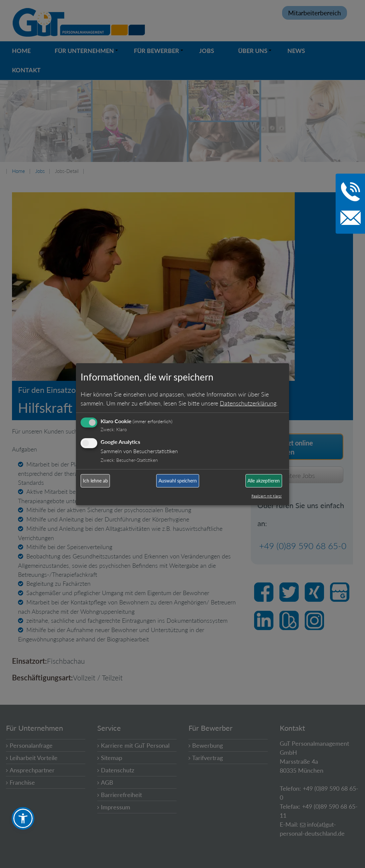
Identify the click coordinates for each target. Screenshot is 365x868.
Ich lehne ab (95, 481)
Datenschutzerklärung (248, 403)
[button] (23, 818)
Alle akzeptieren (264, 481)
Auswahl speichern (178, 481)
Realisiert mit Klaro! (267, 496)
